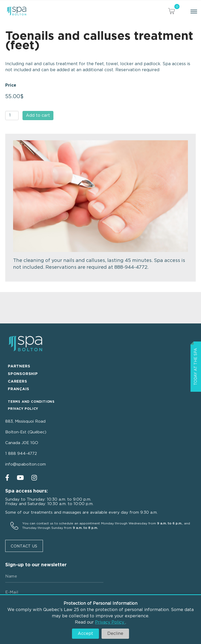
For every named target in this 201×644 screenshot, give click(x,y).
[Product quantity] (12, 116)
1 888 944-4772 (21, 454)
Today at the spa (196, 367)
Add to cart (38, 115)
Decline (115, 634)
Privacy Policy (110, 622)
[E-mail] (54, 592)
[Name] (54, 576)
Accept (85, 634)
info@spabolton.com (26, 464)
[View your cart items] (171, 12)
